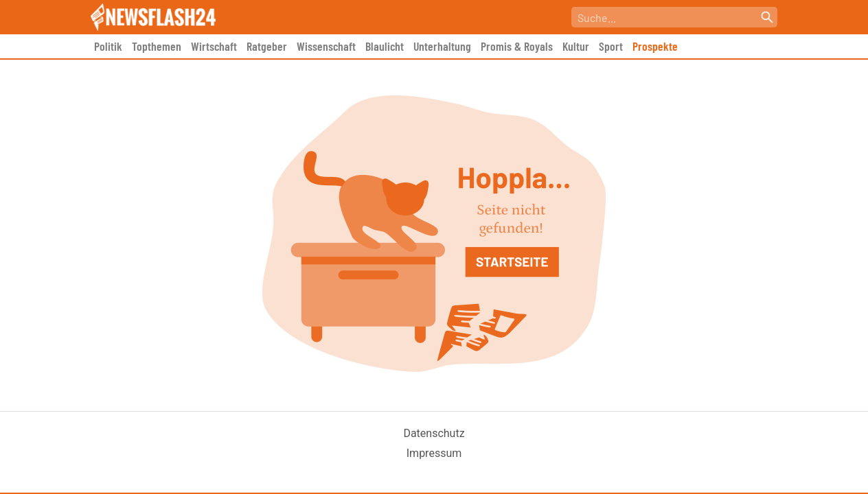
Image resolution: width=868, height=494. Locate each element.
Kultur (576, 46)
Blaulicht (385, 46)
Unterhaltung (442, 46)
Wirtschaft (214, 46)
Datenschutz (434, 433)
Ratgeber (267, 46)
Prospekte (655, 46)
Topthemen (157, 46)
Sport (611, 46)
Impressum (434, 453)
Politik (108, 46)
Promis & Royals (517, 46)
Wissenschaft (326, 46)
